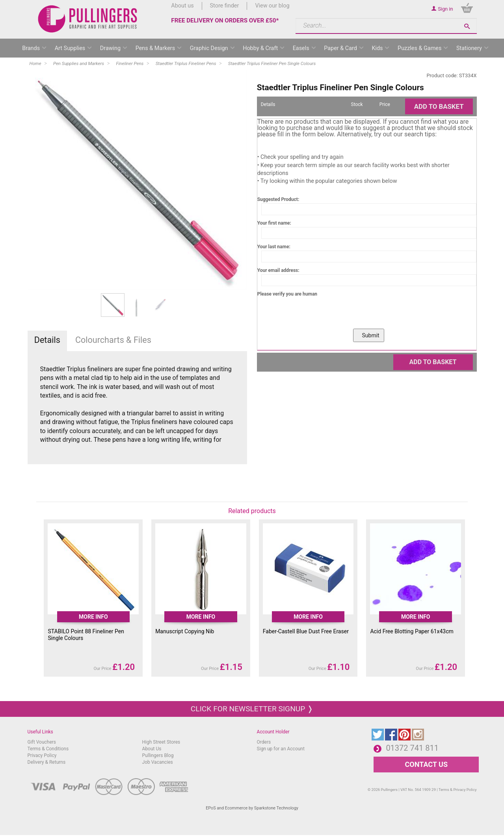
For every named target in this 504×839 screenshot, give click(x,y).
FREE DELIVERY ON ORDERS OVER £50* (225, 20)
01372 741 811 (412, 748)
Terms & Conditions (48, 749)
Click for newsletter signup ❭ (252, 709)
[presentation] (317, 313)
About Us (152, 749)
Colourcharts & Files (113, 340)
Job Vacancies (158, 762)
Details (47, 340)
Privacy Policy (42, 755)
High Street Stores (161, 742)
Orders (264, 742)
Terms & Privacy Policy (458, 790)
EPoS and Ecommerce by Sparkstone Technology (252, 808)
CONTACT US (426, 764)
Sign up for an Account (281, 749)
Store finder (225, 6)
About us (182, 6)
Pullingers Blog (158, 755)
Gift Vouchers (42, 742)
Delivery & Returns (47, 762)
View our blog (272, 6)
